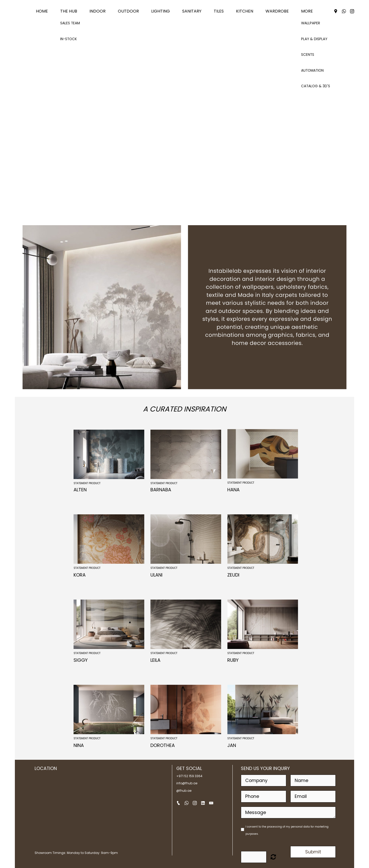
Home (42, 11)
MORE (307, 11)
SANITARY (192, 11)
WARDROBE (277, 11)
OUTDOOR (128, 11)
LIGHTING (161, 11)
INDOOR (98, 11)
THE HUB (69, 11)
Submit (313, 852)
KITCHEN (245, 11)
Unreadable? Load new (273, 857)
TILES (219, 11)
